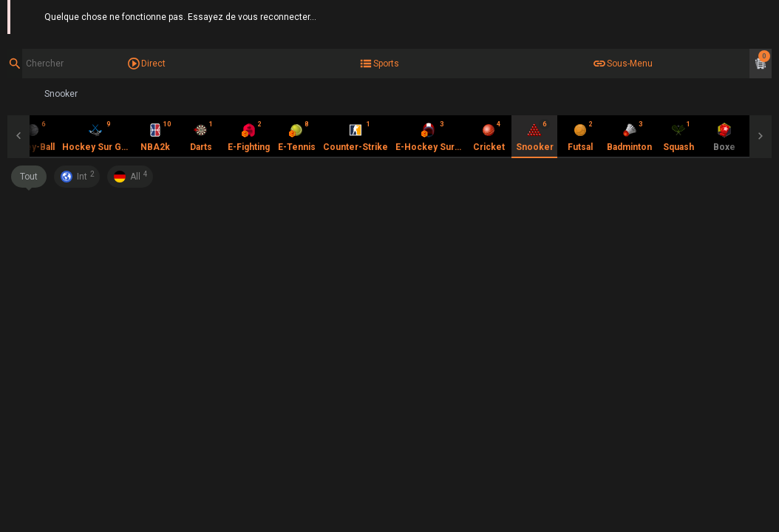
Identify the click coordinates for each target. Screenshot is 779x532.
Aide (763, 14)
